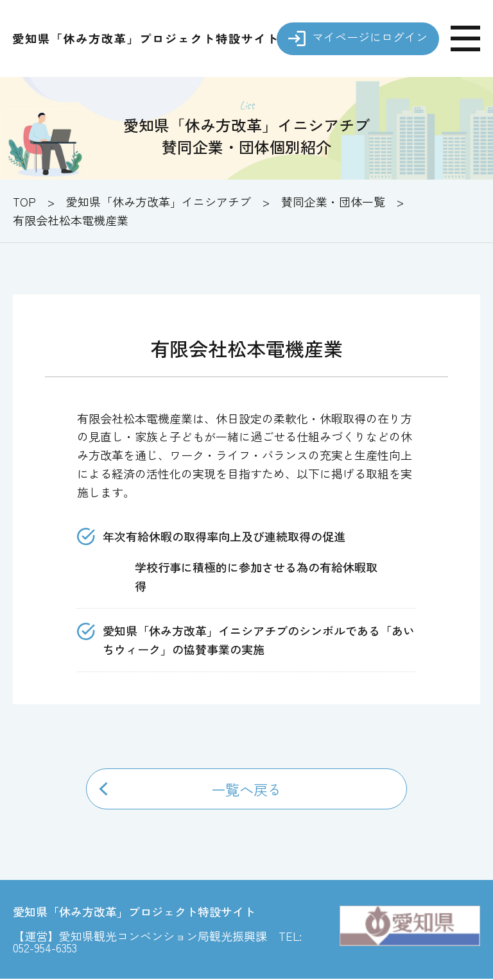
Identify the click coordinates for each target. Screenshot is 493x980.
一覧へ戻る (246, 789)
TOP (24, 201)
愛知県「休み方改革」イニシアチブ (159, 201)
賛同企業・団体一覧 (333, 201)
